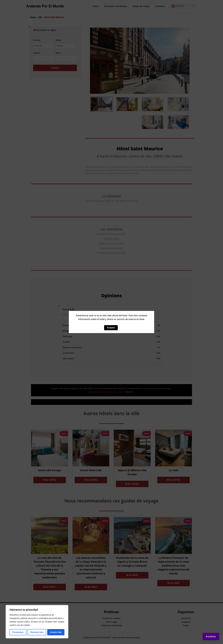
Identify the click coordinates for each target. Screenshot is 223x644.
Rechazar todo (37, 632)
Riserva (208, 634)
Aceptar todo (56, 632)
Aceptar (111, 328)
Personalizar (18, 632)
